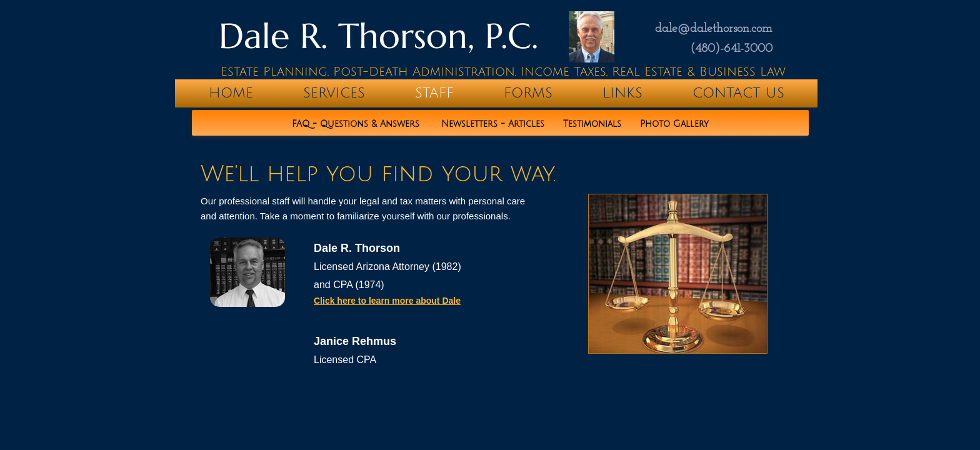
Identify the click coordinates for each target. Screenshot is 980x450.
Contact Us (738, 93)
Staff (434, 93)
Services (334, 93)
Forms (528, 93)
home (231, 93)
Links (622, 93)
